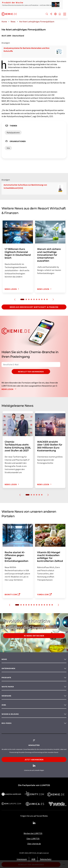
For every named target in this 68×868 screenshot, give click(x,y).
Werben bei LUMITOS (33, 833)
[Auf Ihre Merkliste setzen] (60, 14)
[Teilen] (51, 14)
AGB (33, 859)
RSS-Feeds (6, 723)
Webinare (6, 696)
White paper (8, 687)
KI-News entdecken (34, 636)
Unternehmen (8, 668)
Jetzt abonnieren (34, 759)
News (4, 659)
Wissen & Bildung (10, 714)
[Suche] (47, 14)
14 (52, 605)
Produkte (6, 678)
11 (44, 605)
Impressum (22, 859)
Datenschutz (46, 859)
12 (47, 605)
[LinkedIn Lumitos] (34, 823)
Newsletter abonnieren (31, 372)
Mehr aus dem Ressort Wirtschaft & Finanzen (34, 307)
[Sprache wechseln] (55, 14)
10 (47, 299)
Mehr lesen (9, 389)
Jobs (4, 705)
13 (50, 605)
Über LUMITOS (33, 839)
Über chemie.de (34, 844)
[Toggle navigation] (65, 14)
